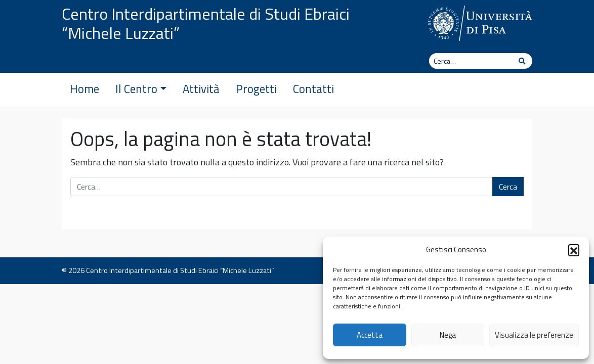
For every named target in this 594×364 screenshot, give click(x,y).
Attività (201, 89)
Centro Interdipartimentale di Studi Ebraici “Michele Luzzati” (206, 23)
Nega (448, 335)
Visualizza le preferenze (534, 335)
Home (84, 89)
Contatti (313, 89)
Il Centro (141, 89)
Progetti (256, 89)
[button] (574, 250)
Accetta (370, 335)
